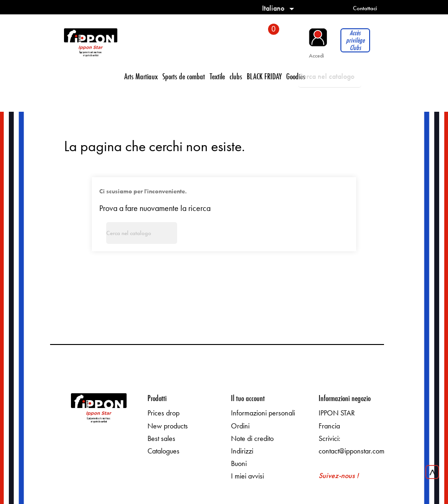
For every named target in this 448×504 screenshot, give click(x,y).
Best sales (161, 438)
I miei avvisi (247, 476)
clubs (236, 76)
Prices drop (163, 413)
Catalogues (163, 451)
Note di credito (252, 438)
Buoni (239, 463)
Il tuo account (248, 398)
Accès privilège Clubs (355, 40)
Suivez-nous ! (339, 475)
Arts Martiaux (141, 76)
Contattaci (365, 8)
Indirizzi (242, 451)
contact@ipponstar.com (352, 451)
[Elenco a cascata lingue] (280, 8)
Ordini (240, 426)
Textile (217, 76)
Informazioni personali (263, 413)
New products (168, 426)
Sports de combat (184, 76)
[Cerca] (330, 77)
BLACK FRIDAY (264, 76)
